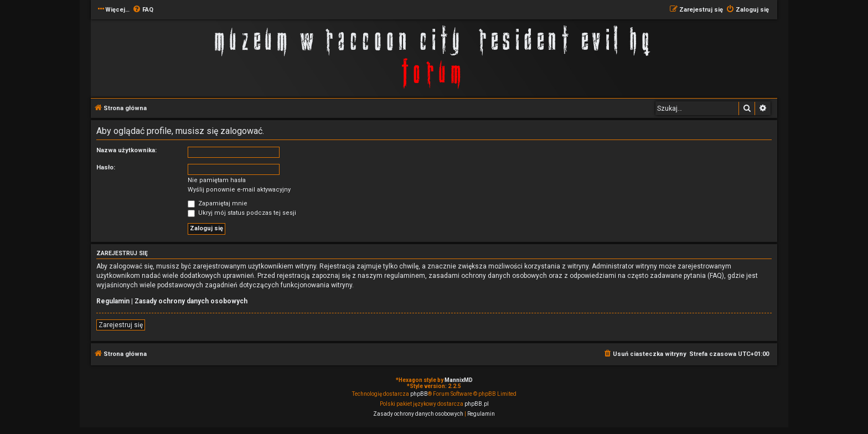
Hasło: (106, 167)
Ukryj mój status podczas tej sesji (242, 213)
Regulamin (113, 301)
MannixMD (459, 380)
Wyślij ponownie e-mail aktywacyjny (239, 190)
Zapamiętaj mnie (218, 203)
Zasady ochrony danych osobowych (191, 301)
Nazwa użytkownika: (126, 150)
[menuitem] (143, 10)
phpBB (419, 394)
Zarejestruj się (121, 325)
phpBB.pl (477, 404)
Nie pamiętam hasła (217, 180)
